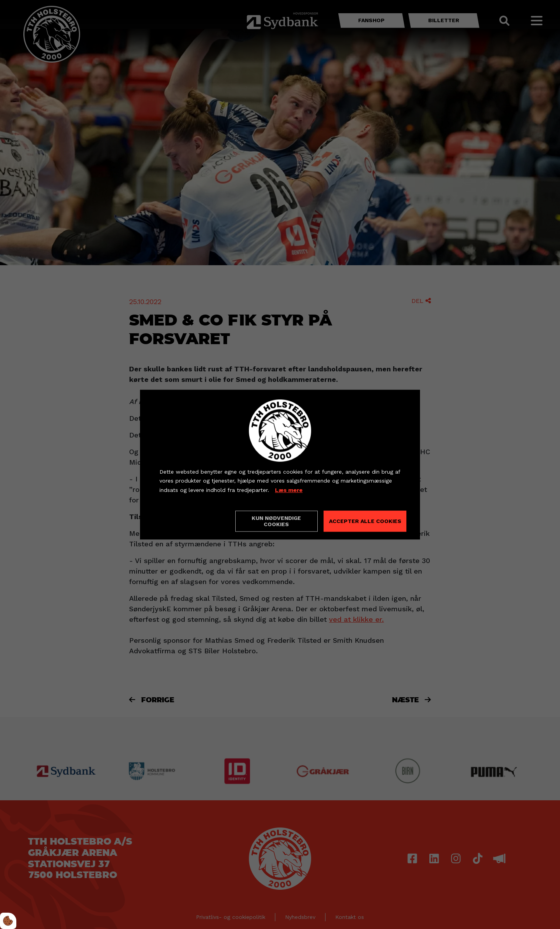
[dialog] (280, 464)
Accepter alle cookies (365, 521)
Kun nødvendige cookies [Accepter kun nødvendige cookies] (276, 521)
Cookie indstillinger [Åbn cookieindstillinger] (187, 521)
